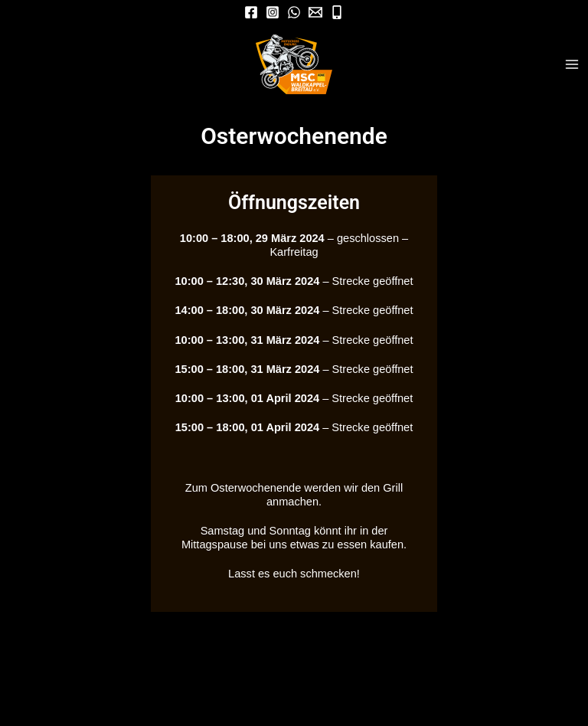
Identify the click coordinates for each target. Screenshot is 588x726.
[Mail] (315, 12)
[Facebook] (251, 12)
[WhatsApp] (294, 12)
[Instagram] (273, 12)
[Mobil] (337, 12)
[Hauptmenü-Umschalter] (572, 64)
